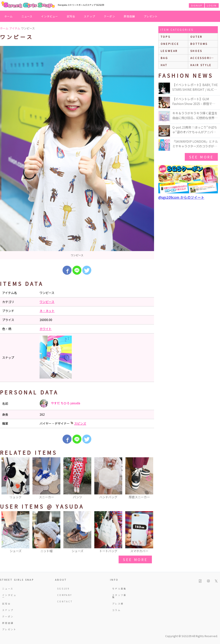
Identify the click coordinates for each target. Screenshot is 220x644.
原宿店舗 (129, 16)
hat (164, 65)
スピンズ (80, 423)
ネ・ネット (47, 311)
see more (135, 559)
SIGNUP (197, 5)
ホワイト (46, 329)
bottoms (199, 44)
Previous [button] (5, 479)
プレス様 (118, 604)
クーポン (109, 16)
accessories (203, 58)
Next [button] (149, 479)
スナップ (89, 16)
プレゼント (151, 16)
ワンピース (47, 302)
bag (164, 58)
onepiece (170, 44)
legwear (169, 51)
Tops (166, 37)
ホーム (9, 16)
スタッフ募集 (119, 596)
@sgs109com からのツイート (181, 197)
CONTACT (65, 601)
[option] (77, 153)
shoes (196, 51)
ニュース (27, 16)
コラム (116, 610)
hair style (201, 65)
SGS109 (63, 589)
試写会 (71, 16)
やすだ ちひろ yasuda (60, 403)
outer (196, 37)
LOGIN (212, 5)
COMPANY (65, 595)
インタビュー (50, 16)
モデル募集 (119, 589)
